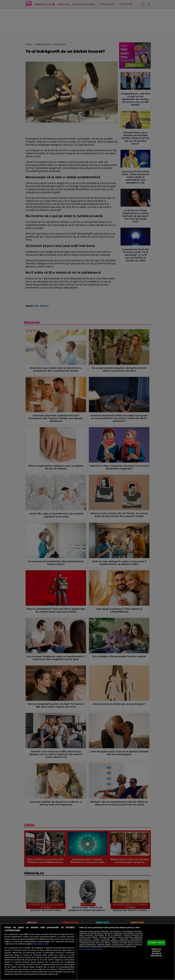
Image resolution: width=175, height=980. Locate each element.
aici (13, 964)
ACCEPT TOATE (156, 943)
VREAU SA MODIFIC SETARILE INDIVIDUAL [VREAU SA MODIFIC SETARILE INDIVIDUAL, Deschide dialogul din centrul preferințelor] (156, 952)
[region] (87, 952)
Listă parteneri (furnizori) (91, 949)
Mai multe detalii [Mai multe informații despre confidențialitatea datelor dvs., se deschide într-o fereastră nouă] (41, 944)
